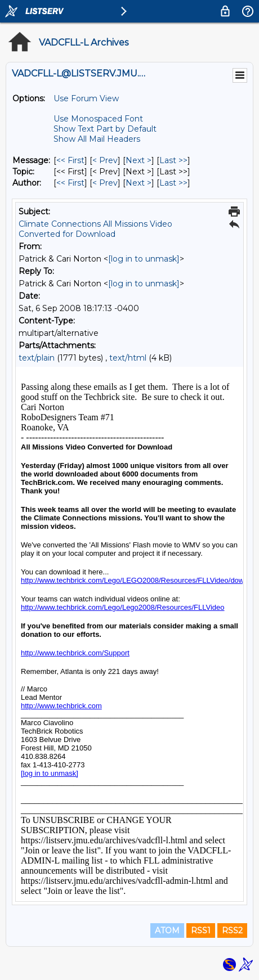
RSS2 (232, 930)
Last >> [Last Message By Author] (173, 183)
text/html (128, 358)
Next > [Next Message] (139, 160)
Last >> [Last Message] (173, 160)
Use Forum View (86, 98)
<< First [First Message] (70, 160)
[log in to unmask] (144, 259)
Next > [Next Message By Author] (139, 183)
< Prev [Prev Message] (105, 160)
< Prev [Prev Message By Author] (105, 183)
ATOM (167, 930)
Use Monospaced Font (98, 119)
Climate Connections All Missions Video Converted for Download (95, 229)
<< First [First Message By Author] (70, 183)
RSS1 (201, 930)
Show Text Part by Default (105, 129)
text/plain (37, 358)
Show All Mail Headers (97, 139)
